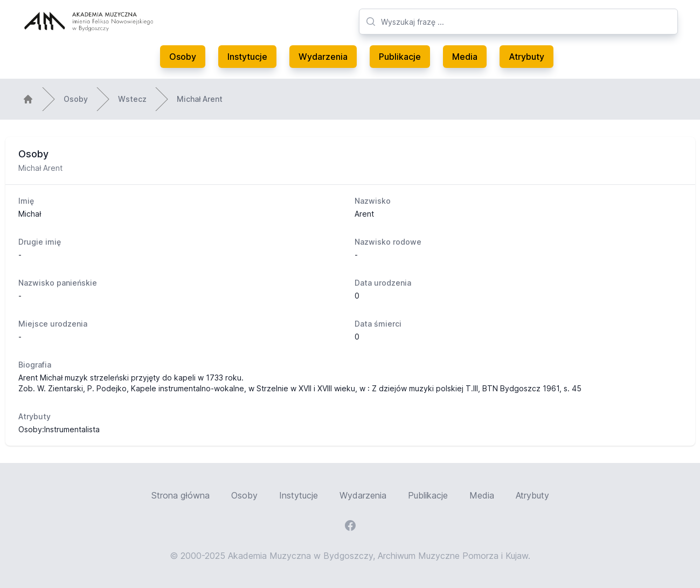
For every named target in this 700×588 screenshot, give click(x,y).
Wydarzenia (323, 57)
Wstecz (132, 99)
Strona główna (181, 495)
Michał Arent (200, 99)
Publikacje (400, 57)
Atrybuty (526, 57)
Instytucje (247, 57)
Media (465, 57)
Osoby (183, 57)
